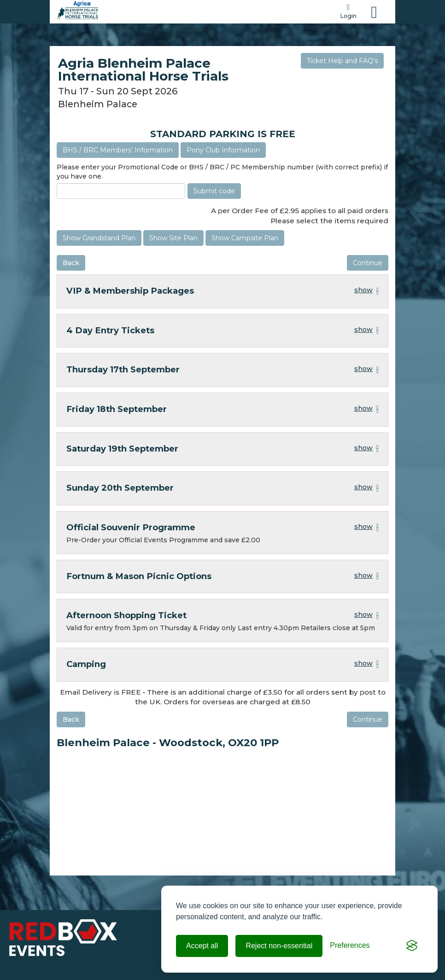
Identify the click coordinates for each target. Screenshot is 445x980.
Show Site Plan (173, 238)
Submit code (214, 191)
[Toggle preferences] (350, 946)
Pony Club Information (223, 150)
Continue (368, 263)
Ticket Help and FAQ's (342, 61)
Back (71, 263)
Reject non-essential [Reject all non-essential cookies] (279, 946)
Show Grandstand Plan (99, 238)
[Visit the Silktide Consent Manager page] (412, 946)
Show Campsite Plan (245, 238)
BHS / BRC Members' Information (118, 150)
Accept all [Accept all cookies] (202, 946)
